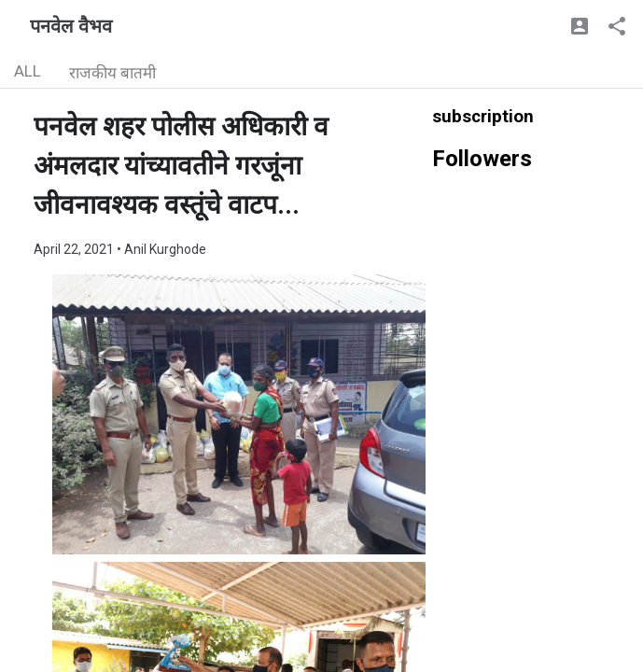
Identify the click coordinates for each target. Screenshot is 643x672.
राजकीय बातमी (112, 73)
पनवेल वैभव (71, 26)
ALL (28, 71)
